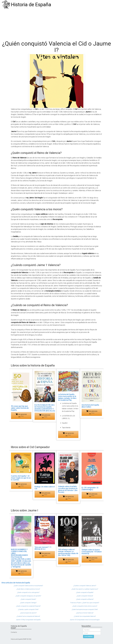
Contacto (14, 632)
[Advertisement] (56, 24)
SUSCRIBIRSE (88, 637)
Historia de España (31, 5)
